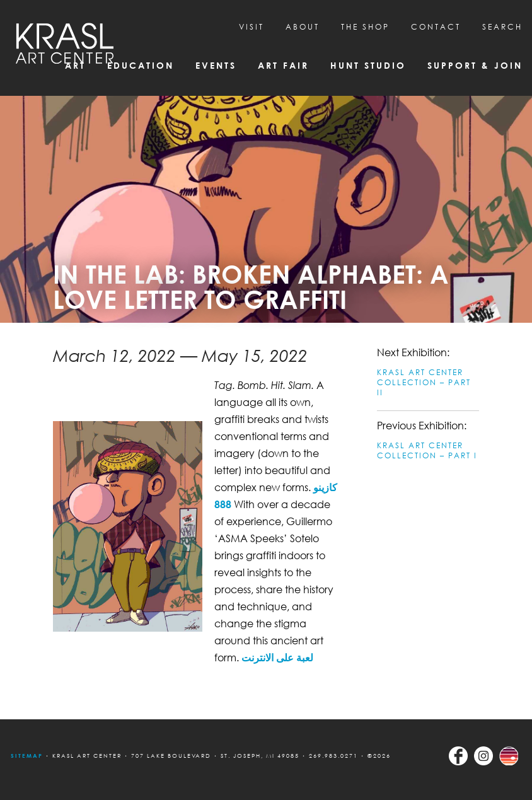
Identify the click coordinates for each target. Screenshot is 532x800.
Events (216, 65)
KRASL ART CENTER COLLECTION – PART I (427, 450)
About (303, 27)
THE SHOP (365, 27)
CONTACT (436, 27)
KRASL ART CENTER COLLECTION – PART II (424, 382)
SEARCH (502, 27)
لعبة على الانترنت (277, 658)
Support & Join (475, 65)
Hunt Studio (368, 65)
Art (75, 65)
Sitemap (27, 756)
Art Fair (283, 65)
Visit (252, 27)
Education (141, 65)
